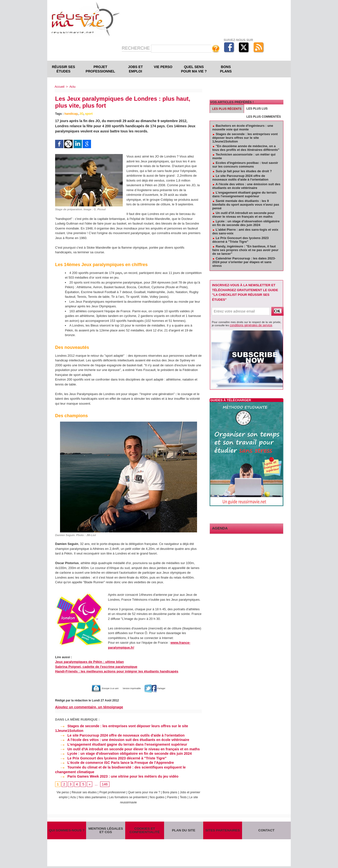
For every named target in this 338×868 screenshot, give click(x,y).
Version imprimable (134, 688)
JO (81, 114)
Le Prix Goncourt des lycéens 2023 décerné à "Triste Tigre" (110, 757)
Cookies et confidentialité (145, 830)
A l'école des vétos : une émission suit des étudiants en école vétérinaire (121, 740)
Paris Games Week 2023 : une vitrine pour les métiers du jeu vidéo (115, 775)
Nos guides (175, 796)
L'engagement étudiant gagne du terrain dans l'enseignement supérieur (120, 744)
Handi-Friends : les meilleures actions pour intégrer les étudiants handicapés (114, 671)
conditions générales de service (249, 325)
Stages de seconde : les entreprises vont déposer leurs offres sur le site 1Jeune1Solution (245, 138)
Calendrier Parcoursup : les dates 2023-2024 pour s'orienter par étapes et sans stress (244, 262)
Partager (164, 688)
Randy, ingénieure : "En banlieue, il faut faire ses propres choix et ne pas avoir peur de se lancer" (245, 250)
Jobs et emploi (136, 69)
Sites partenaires (223, 831)
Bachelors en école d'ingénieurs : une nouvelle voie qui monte (243, 128)
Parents (192, 796)
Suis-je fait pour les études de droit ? (244, 171)
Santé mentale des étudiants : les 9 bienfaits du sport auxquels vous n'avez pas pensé (246, 205)
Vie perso (163, 67)
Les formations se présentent (144, 796)
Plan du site (184, 831)
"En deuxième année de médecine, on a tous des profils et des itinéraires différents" (246, 148)
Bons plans (226, 69)
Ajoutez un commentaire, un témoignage (88, 707)
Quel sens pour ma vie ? (194, 69)
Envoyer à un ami (98, 688)
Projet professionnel (100, 69)
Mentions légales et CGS (106, 830)
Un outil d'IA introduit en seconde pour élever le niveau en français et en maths (126, 748)
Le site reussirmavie (134, 801)
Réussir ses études (63, 69)
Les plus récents (227, 109)
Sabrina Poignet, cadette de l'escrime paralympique (94, 667)
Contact (267, 831)
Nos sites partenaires (106, 796)
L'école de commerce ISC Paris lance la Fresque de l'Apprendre (113, 762)
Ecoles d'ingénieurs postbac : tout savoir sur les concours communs (245, 165)
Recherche (136, 48)
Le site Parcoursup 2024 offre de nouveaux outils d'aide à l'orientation (119, 735)
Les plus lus (257, 109)
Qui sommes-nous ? (67, 831)
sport (88, 114)
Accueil (59, 87)
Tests (113, 801)
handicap (71, 114)
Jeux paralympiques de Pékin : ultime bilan (88, 662)
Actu (72, 87)
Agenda (219, 528)
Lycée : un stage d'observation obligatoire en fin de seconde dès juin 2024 (122, 753)
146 (104, 783)
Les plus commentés (264, 117)
